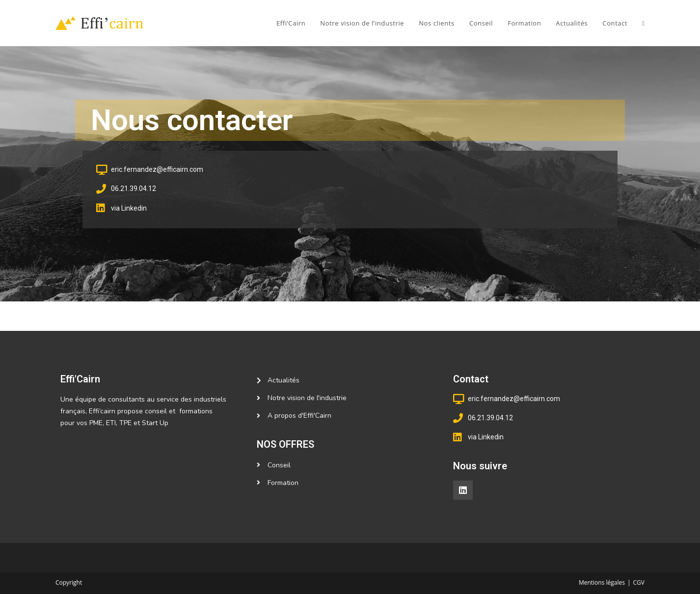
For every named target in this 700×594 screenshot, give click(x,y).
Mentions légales (602, 582)
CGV (639, 582)
